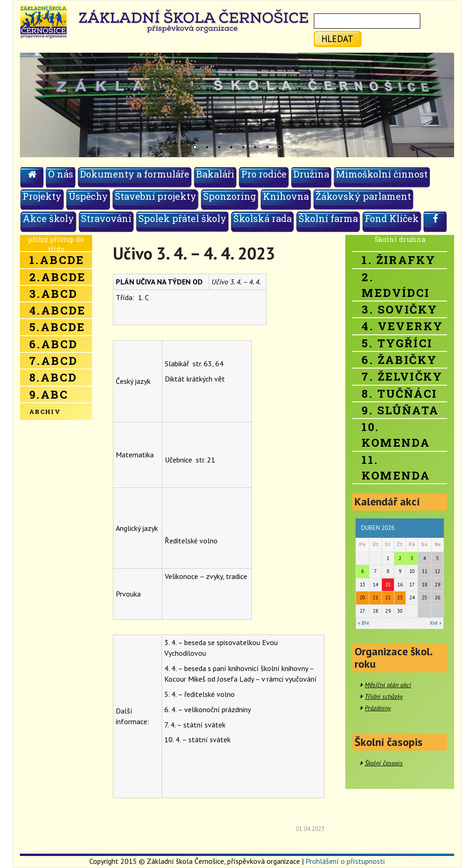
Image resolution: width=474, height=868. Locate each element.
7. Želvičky (402, 376)
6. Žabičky (399, 360)
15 (388, 585)
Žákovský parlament (363, 196)
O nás (61, 174)
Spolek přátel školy (182, 218)
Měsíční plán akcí (388, 685)
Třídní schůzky (384, 696)
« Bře (364, 623)
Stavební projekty (156, 196)
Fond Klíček (392, 218)
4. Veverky (402, 326)
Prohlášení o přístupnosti (345, 861)
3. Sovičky (399, 309)
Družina (311, 174)
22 (388, 597)
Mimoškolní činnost (382, 174)
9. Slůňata (400, 410)
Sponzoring (230, 196)
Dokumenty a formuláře (135, 174)
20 (362, 597)
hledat (337, 39)
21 (375, 597)
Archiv (45, 412)
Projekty (42, 196)
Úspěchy (88, 196)
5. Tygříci (397, 343)
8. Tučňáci (399, 394)
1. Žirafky (399, 260)
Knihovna (286, 196)
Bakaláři (215, 174)
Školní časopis (384, 763)
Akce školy (48, 218)
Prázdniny (378, 708)
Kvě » (436, 623)
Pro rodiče (264, 174)
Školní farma (328, 218)
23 (400, 597)
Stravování (106, 218)
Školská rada (262, 218)
